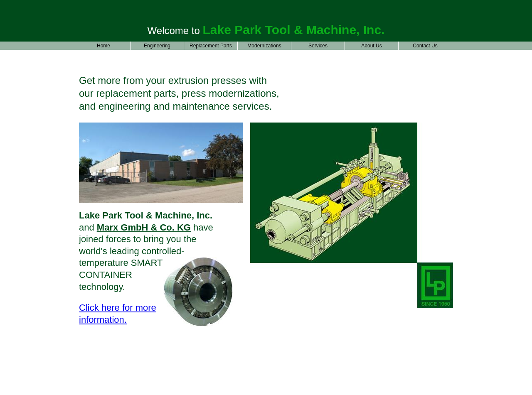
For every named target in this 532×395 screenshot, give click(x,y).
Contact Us (425, 46)
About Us (371, 46)
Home (103, 46)
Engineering (157, 46)
